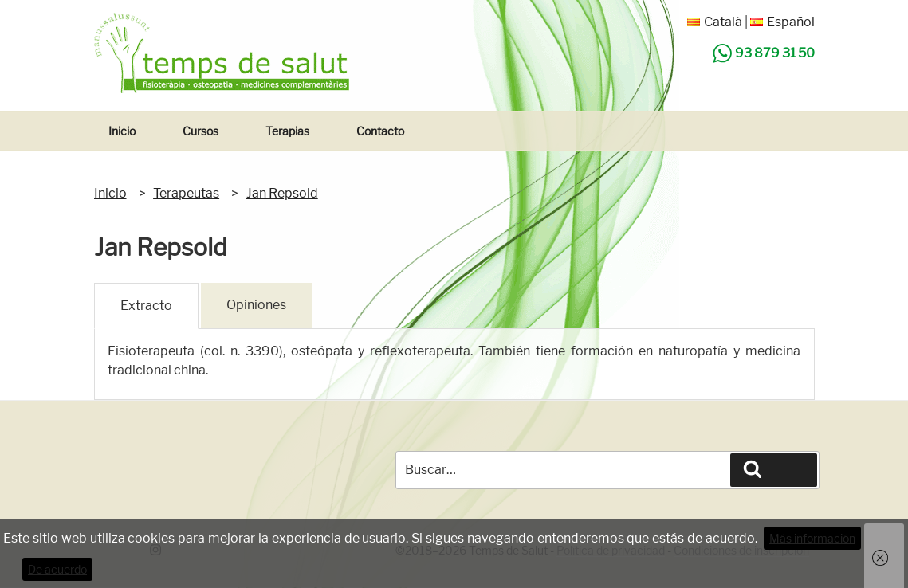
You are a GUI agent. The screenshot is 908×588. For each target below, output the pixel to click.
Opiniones (256, 305)
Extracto (146, 306)
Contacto (380, 132)
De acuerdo (57, 569)
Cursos (200, 132)
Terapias (287, 132)
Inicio (122, 132)
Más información (812, 538)
